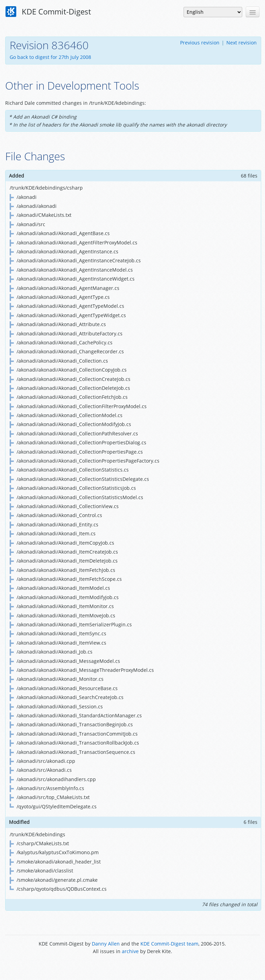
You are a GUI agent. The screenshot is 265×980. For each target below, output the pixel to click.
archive (130, 951)
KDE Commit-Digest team (169, 944)
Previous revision (200, 43)
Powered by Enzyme (132, 967)
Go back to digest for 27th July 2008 (50, 57)
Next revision (242, 43)
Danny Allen (106, 944)
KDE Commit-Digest (48, 12)
